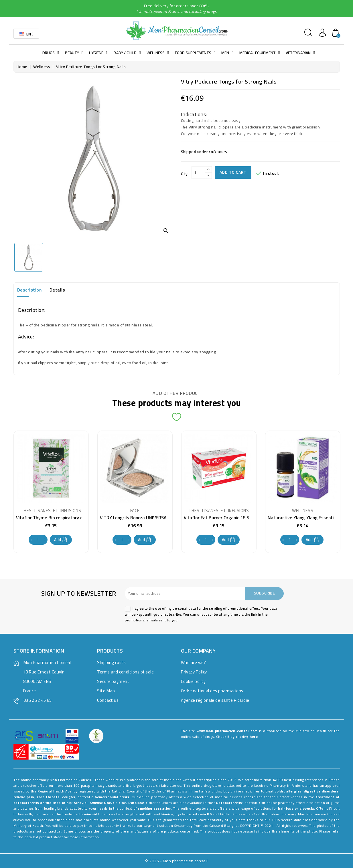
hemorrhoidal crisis (112, 797)
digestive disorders (321, 791)
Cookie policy (193, 681)
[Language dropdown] (26, 34)
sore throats (48, 797)
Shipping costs (111, 662)
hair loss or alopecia (296, 808)
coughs (69, 797)
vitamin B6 (202, 814)
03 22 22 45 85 (38, 700)
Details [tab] (57, 290)
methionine (164, 814)
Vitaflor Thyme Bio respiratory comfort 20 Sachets (69, 518)
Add (61, 540)
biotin (225, 814)
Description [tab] (29, 290)
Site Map (106, 691)
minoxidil (92, 814)
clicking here (247, 737)
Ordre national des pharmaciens (212, 691)
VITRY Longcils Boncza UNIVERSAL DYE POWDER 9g (151, 518)
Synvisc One (100, 803)
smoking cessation (154, 808)
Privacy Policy (194, 672)
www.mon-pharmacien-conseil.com (227, 731)
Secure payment (113, 681)
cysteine (183, 814)
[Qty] (198, 173)
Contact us (108, 700)
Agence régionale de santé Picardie (215, 700)
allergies (294, 791)
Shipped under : (196, 152)
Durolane (136, 803)
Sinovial (81, 803)
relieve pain (24, 797)
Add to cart (233, 172)
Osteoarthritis (229, 803)
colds (279, 791)
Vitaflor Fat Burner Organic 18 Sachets (223, 518)
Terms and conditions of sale (125, 672)
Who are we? (194, 662)
